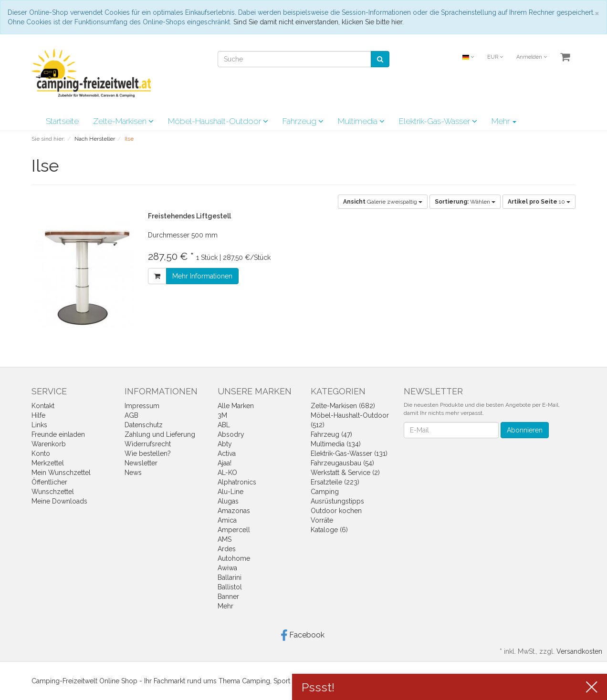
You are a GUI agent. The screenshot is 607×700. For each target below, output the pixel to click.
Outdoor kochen (336, 511)
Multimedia (361, 121)
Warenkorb (49, 444)
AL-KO (227, 473)
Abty (225, 444)
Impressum (142, 406)
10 (539, 202)
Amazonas (234, 511)
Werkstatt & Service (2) (345, 473)
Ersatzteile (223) (335, 482)
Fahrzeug (303, 121)
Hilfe (38, 415)
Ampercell (234, 530)
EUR (495, 57)
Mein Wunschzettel (61, 473)
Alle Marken (236, 406)
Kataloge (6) (329, 530)
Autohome (234, 558)
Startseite (62, 121)
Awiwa (227, 568)
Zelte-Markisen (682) (343, 406)
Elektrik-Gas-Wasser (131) (349, 453)
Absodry (231, 434)
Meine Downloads (59, 501)
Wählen (465, 202)
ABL (224, 425)
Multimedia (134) (336, 444)
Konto (41, 453)
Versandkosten (579, 651)
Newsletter (141, 463)
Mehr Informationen (202, 276)
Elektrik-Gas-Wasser (438, 121)
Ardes (227, 549)
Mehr (504, 121)
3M (222, 415)
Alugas (228, 501)
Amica (227, 520)
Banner (228, 597)
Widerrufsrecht (148, 444)
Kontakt (43, 406)
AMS (225, 539)
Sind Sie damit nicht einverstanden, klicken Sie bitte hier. (319, 22)
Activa (227, 453)
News (133, 473)
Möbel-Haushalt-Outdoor (218, 121)
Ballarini (230, 577)
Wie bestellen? (148, 453)
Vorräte (322, 520)
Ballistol (230, 587)
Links (39, 425)
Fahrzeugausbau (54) (342, 463)
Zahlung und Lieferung (160, 434)
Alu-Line (230, 492)
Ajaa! (225, 463)
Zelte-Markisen (123, 121)
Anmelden (532, 57)
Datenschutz (144, 425)
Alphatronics (237, 482)
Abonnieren (525, 430)
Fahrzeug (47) (331, 434)
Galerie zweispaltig (383, 202)
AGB (131, 415)
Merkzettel (48, 463)
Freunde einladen (58, 434)
